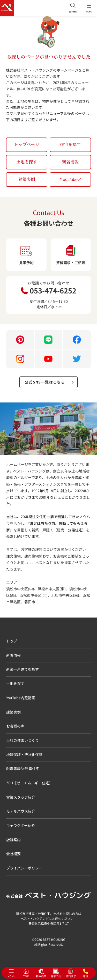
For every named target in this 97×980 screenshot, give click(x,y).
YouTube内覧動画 (21, 698)
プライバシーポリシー (24, 868)
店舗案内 (13, 840)
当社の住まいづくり (23, 740)
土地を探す (27, 162)
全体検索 (73, 8)
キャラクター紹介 (21, 825)
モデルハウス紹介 (21, 811)
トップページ (27, 145)
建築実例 (27, 179)
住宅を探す (70, 145)
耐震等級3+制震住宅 (23, 769)
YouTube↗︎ (70, 179)
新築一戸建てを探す (23, 669)
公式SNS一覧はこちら (50, 382)
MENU (89, 8)
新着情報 (70, 162)
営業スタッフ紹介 (21, 797)
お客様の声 (15, 726)
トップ (12, 641)
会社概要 (13, 854)
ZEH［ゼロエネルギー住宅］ (29, 783)
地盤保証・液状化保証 (24, 755)
